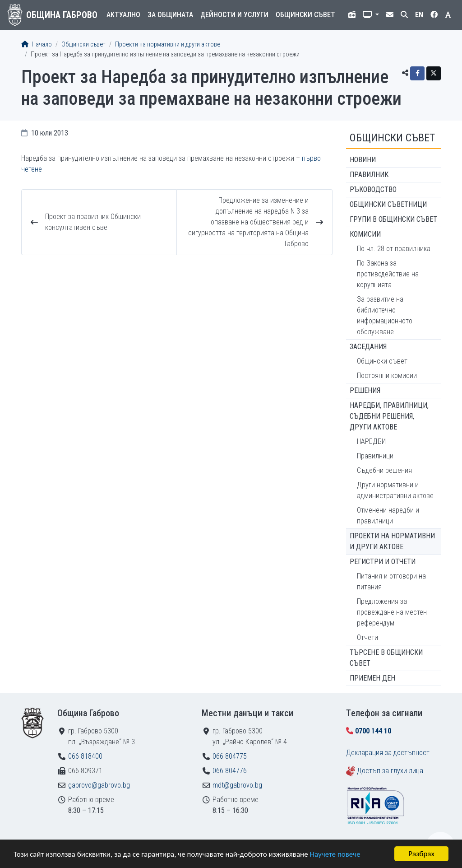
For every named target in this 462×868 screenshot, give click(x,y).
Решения (365, 390)
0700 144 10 (373, 731)
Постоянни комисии (387, 376)
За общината (170, 15)
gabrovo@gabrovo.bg (99, 785)
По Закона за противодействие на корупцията (388, 274)
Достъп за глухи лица (390, 771)
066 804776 (230, 771)
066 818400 (85, 756)
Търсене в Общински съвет (386, 658)
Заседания (368, 347)
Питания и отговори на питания (391, 581)
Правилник (369, 175)
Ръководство (373, 189)
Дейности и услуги (234, 15)
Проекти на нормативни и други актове (168, 44)
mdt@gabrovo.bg (237, 785)
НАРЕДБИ (371, 441)
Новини (363, 160)
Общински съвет (305, 15)
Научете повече (335, 854)
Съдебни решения (384, 470)
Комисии (365, 234)
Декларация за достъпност (388, 753)
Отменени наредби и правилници (388, 516)
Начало (37, 44)
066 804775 (230, 756)
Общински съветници (388, 204)
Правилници (375, 456)
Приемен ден (372, 678)
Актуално (123, 15)
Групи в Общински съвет (393, 219)
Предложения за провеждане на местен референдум (392, 612)
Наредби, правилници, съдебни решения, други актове (389, 416)
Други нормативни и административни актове (395, 490)
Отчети (367, 637)
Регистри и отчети (383, 562)
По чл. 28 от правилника (394, 249)
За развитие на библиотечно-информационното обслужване (385, 315)
